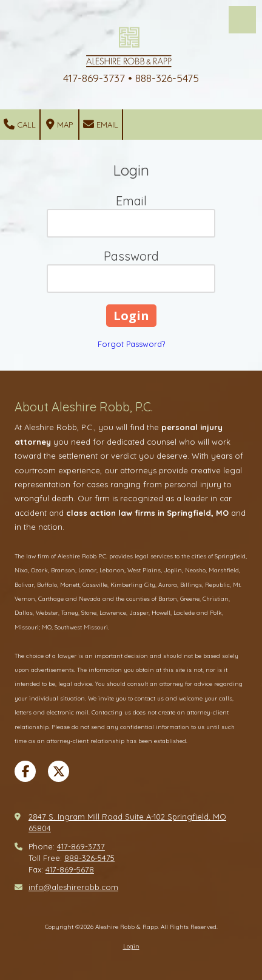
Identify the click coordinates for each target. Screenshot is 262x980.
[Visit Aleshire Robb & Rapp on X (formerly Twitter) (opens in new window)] (59, 771)
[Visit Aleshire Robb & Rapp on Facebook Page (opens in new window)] (25, 771)
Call (20, 125)
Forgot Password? (131, 344)
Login (131, 946)
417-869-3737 (81, 846)
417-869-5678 (70, 869)
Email (101, 125)
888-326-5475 (89, 858)
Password (131, 256)
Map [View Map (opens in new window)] (59, 125)
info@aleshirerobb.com (73, 887)
